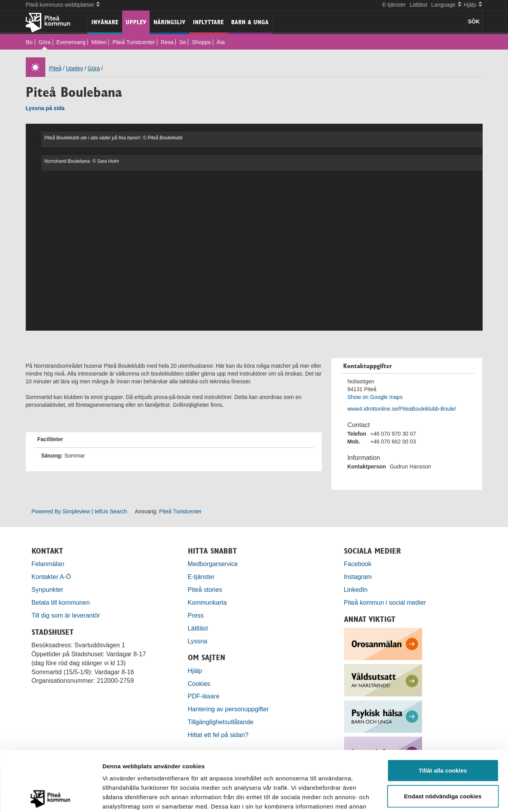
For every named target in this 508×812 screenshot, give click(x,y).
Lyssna (198, 641)
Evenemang (71, 42)
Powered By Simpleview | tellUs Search (79, 511)
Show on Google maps (375, 397)
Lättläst (418, 5)
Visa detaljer (424, 797)
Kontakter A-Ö (51, 577)
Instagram (358, 577)
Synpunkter (47, 589)
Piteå (55, 68)
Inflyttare (208, 22)
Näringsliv (169, 22)
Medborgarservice (213, 564)
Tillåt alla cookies (443, 710)
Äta (221, 42)
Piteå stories (205, 589)
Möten (99, 42)
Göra (45, 42)
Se (183, 42)
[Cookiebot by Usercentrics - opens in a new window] (51, 797)
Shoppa (201, 42)
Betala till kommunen (61, 602)
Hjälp (195, 671)
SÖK (474, 21)
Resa (167, 42)
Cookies (199, 684)
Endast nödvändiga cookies (443, 736)
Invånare (105, 22)
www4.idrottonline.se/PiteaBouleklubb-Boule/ (402, 409)
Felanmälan (48, 564)
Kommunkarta (207, 602)
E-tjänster (394, 5)
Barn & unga (250, 22)
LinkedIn (356, 589)
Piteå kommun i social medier (385, 602)
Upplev (136, 22)
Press (196, 615)
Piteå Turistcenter (134, 42)
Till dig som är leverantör (67, 615)
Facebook (358, 564)
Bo (29, 42)
